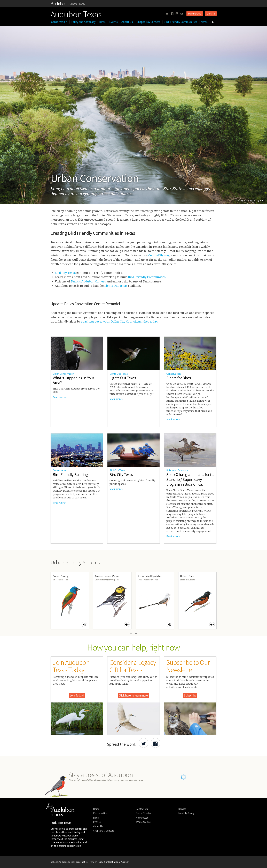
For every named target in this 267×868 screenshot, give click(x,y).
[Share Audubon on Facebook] (155, 743)
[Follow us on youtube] (182, 14)
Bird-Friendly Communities (180, 22)
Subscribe (190, 695)
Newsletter (142, 818)
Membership (195, 14)
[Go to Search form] (213, 22)
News (204, 22)
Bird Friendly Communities (147, 277)
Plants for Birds (179, 378)
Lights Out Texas (116, 286)
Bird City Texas (65, 273)
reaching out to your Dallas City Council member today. (120, 321)
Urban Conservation (63, 374)
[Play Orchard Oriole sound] (212, 625)
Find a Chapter (143, 813)
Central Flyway (77, 4)
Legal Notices (82, 862)
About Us (127, 22)
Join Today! (77, 695)
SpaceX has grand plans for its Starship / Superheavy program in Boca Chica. (190, 479)
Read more (59, 397)
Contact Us (142, 809)
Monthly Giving (186, 813)
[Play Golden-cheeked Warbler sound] (127, 625)
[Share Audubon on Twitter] (144, 743)
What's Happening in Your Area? (73, 380)
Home (96, 809)
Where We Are (143, 822)
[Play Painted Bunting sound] (84, 625)
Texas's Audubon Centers (88, 281)
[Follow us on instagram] (177, 14)
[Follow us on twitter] (167, 14)
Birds (102, 22)
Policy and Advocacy (83, 22)
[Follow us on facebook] (172, 14)
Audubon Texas (76, 13)
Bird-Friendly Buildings (71, 474)
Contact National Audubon (117, 862)
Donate (211, 14)
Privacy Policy (96, 862)
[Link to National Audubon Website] (59, 4)
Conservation (59, 22)
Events (113, 22)
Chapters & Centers (148, 22)
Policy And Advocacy (177, 470)
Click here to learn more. (133, 695)
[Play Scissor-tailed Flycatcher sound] (169, 625)
